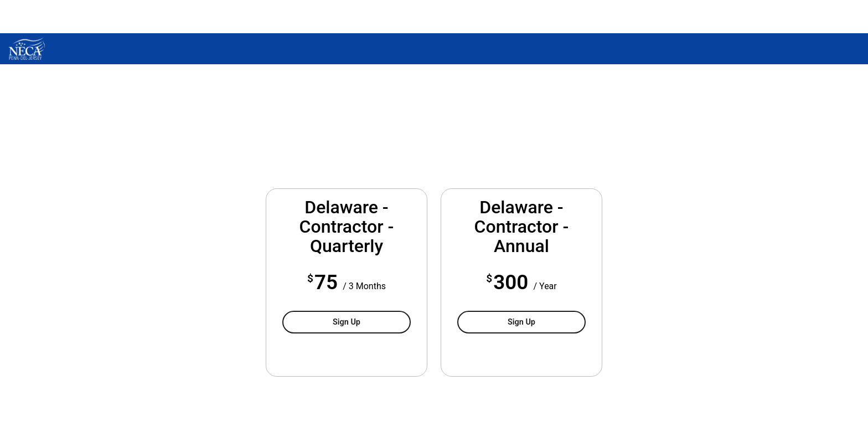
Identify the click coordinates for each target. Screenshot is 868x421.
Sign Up (347, 322)
